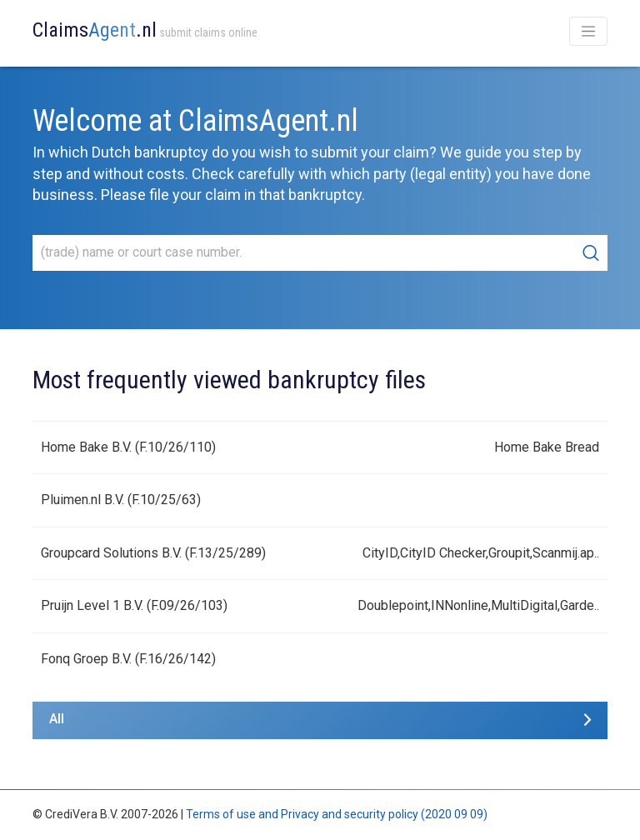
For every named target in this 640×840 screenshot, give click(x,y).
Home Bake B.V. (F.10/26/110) (128, 447)
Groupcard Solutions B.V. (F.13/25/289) (153, 553)
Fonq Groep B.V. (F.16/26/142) (128, 659)
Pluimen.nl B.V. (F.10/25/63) (121, 500)
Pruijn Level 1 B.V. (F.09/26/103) (134, 605)
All (57, 719)
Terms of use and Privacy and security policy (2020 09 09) (337, 814)
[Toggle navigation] (588, 31)
